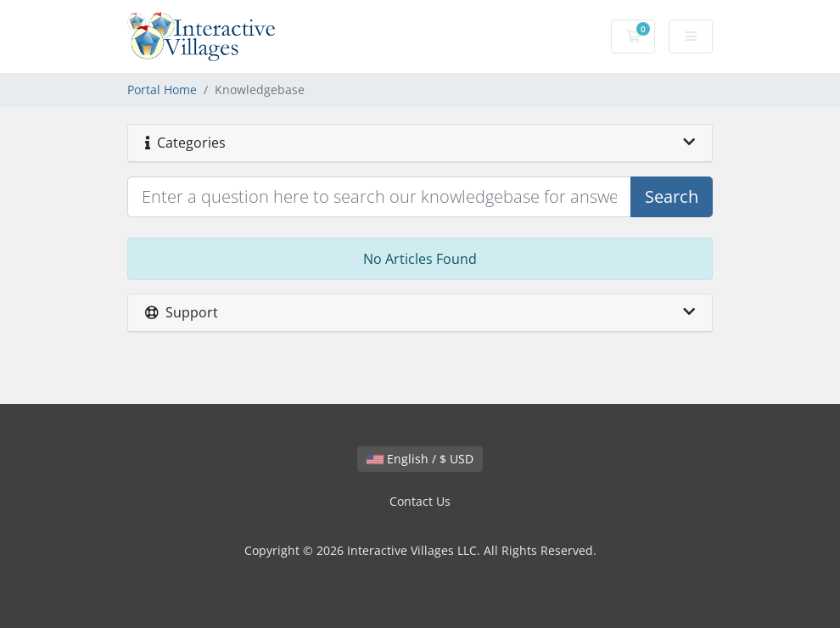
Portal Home (162, 90)
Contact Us (420, 501)
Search (672, 196)
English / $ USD (420, 459)
